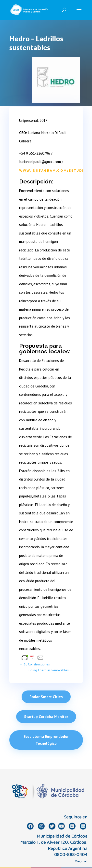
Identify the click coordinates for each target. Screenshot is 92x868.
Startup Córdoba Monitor (46, 716)
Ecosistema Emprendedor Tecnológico (46, 740)
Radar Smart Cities (46, 697)
